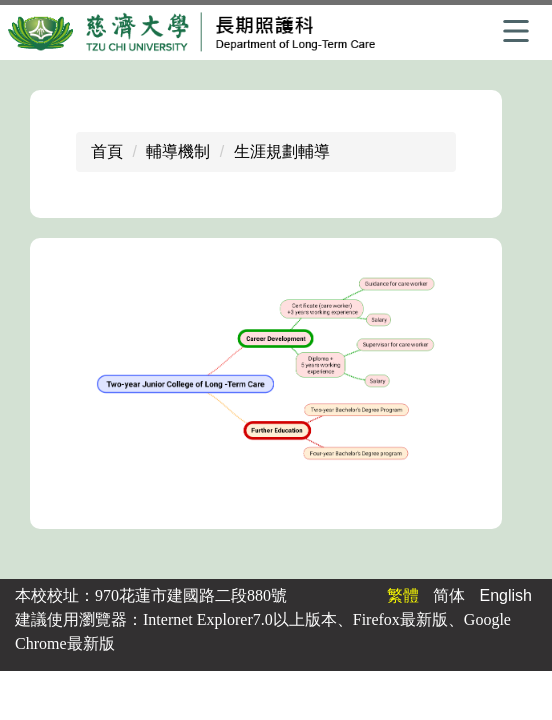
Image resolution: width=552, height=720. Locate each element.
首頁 (107, 151)
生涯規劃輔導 (282, 151)
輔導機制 (178, 151)
